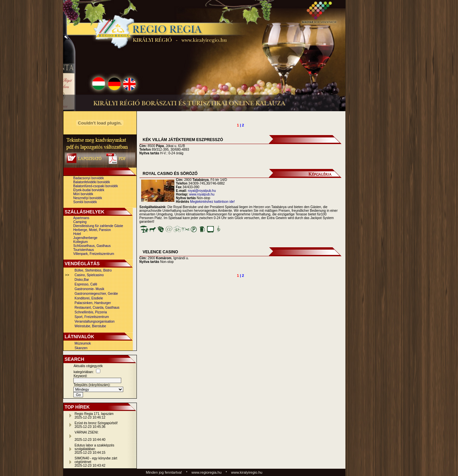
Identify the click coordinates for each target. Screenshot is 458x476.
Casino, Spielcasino (89, 275)
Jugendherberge (86, 238)
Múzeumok (83, 343)
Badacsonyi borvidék (89, 178)
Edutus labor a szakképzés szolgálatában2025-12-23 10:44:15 (95, 449)
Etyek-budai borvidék (89, 190)
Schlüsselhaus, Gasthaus (92, 246)
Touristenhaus (84, 250)
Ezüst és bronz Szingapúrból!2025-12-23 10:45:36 (96, 425)
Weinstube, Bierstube (91, 326)
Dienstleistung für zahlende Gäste (98, 226)
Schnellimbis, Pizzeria (91, 312)
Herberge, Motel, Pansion (92, 230)
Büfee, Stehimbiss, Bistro (93, 270)
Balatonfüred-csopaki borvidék (96, 186)
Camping (80, 222)
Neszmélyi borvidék (88, 198)
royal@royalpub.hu (202, 191)
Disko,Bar (82, 280)
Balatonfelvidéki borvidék (92, 182)
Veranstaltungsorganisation (95, 321)
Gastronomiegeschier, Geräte (96, 294)
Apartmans (81, 218)
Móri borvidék (83, 194)
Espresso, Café (86, 284)
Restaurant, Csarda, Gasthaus (97, 308)
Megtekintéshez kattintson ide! (212, 202)
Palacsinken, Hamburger (93, 303)
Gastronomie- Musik (90, 289)
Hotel (77, 234)
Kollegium (81, 242)
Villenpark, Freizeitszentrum (94, 254)
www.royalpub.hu (202, 194)
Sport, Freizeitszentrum (92, 317)
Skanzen (81, 348)
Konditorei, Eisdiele (89, 298)
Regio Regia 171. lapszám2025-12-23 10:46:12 (94, 416)
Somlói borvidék (85, 202)
